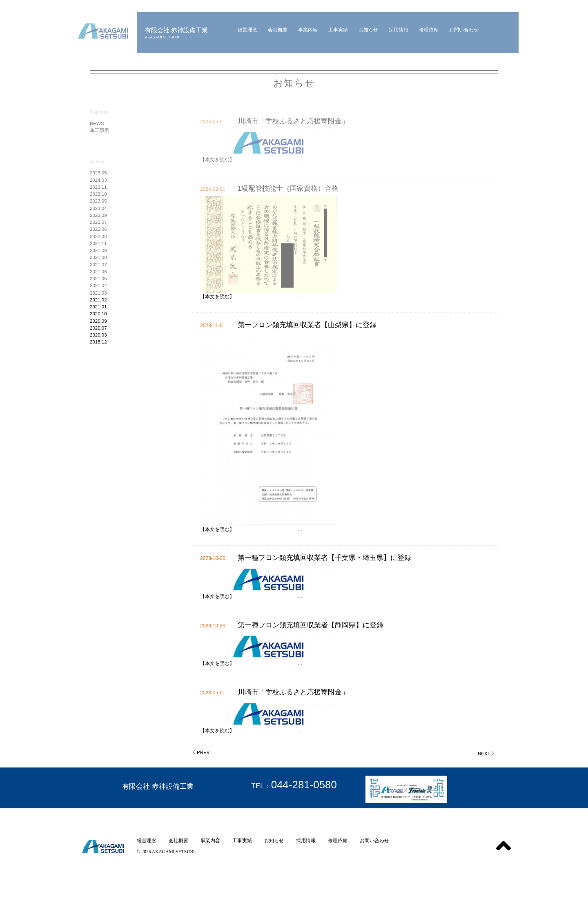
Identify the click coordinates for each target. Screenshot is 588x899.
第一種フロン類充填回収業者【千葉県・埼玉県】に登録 (324, 558)
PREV (201, 752)
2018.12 (98, 342)
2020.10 (98, 314)
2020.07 (98, 328)
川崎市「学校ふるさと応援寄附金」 (293, 692)
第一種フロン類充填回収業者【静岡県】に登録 (311, 625)
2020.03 (98, 335)
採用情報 (306, 841)
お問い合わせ (374, 841)
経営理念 (147, 841)
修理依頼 (338, 841)
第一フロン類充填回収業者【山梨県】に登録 (307, 325)
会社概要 (178, 841)
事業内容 (210, 841)
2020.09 (98, 321)
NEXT (487, 754)
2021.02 (98, 300)
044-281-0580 (304, 785)
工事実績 (242, 841)
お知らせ (274, 841)
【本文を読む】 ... (251, 297)
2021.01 (98, 307)
